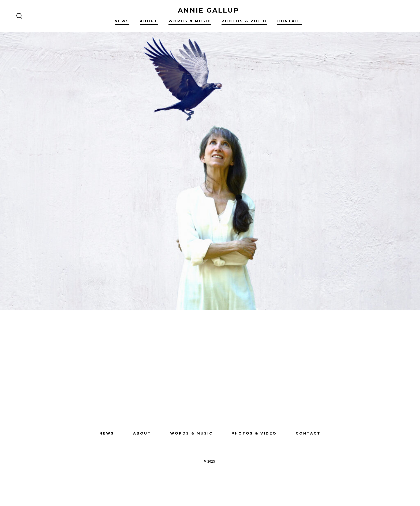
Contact (290, 21)
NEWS (122, 21)
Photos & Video (244, 21)
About (149, 21)
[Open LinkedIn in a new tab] (220, 400)
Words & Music (190, 21)
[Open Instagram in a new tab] (200, 400)
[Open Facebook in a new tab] (181, 400)
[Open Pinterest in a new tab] (239, 400)
